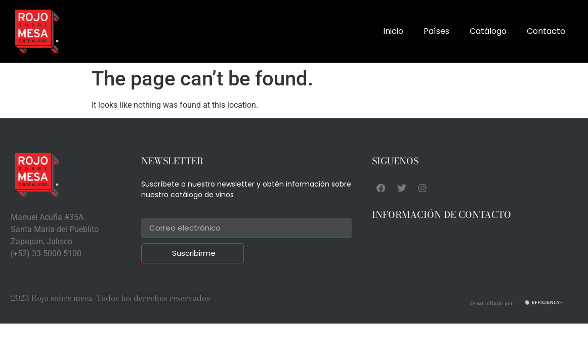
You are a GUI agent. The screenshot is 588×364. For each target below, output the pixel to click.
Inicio (393, 31)
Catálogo (488, 31)
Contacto (546, 31)
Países (436, 31)
